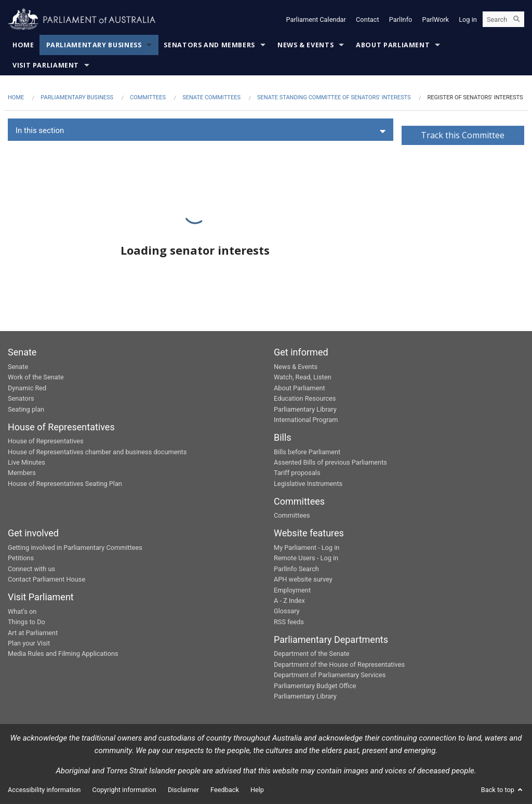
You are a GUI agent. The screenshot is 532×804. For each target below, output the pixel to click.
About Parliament (393, 45)
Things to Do (26, 622)
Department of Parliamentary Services (330, 675)
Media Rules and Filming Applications (63, 654)
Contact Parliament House (46, 579)
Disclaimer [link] (183, 790)
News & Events (305, 45)
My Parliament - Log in (307, 548)
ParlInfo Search (296, 569)
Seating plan (26, 409)
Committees (148, 97)
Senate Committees (211, 97)
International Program (306, 420)
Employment (292, 590)
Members (22, 473)
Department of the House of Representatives (339, 664)
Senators (21, 398)
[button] (201, 131)
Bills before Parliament (307, 452)
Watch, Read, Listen (303, 377)
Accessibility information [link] (44, 790)
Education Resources (305, 398)
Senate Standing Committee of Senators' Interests (334, 97)
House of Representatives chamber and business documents (97, 452)
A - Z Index (289, 601)
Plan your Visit (29, 643)
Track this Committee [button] (463, 135)
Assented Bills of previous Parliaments (330, 462)
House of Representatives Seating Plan (65, 484)
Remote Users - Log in (306, 558)
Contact (368, 19)
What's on (22, 611)
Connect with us (31, 569)
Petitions (21, 558)
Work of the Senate (36, 377)
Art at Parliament (33, 633)
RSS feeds (289, 622)
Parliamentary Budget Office (315, 686)
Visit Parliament (46, 65)
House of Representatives (46, 441)
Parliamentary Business (94, 45)
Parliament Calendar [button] (316, 19)
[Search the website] (503, 20)
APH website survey (303, 579)
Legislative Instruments (308, 484)
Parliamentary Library (305, 409)
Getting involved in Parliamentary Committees (75, 548)
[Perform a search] (516, 20)
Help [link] (257, 790)
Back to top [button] (503, 790)
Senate (18, 367)
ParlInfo (401, 19)
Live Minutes (26, 462)
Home (23, 45)
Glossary (287, 611)
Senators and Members (209, 45)
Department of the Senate (312, 654)
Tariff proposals (297, 473)
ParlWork (436, 19)
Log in (468, 19)
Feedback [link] (225, 790)
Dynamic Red (27, 388)
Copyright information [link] (124, 790)
